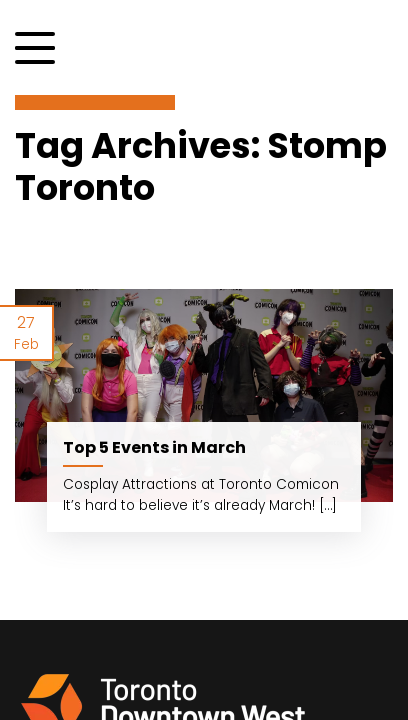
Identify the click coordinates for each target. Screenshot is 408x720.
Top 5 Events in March (154, 447)
